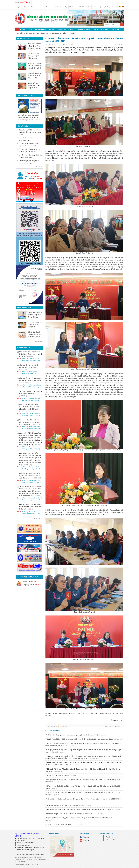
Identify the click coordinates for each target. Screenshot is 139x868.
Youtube (86, 840)
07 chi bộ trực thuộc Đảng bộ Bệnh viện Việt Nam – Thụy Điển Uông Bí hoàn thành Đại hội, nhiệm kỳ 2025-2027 (83, 787)
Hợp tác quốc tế (51, 7)
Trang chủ (19, 33)
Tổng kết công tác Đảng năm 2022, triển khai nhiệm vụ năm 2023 (75, 814)
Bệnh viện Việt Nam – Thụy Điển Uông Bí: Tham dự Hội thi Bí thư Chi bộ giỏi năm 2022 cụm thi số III (83, 819)
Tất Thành (35, 865)
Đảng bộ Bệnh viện (69, 33)
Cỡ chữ (116, 44)
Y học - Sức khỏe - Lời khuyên (65, 29)
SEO (29, 865)
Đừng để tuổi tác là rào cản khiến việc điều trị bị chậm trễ (34, 76)
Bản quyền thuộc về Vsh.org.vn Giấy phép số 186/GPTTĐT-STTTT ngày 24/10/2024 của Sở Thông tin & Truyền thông (30, 859)
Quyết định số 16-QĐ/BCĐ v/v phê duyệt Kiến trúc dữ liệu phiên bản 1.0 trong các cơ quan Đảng (85, 739)
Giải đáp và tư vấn (117, 29)
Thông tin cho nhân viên (22, 7)
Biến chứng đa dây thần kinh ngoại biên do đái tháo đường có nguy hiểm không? (35, 337)
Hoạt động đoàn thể (56, 33)
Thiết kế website (20, 865)
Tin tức (30, 29)
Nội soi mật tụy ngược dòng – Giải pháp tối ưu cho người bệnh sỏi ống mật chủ (34, 88)
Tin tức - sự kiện (23, 39)
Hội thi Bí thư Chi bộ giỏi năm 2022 (65, 824)
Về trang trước (52, 726)
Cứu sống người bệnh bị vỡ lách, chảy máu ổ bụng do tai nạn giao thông (30, 132)
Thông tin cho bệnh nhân (38, 7)
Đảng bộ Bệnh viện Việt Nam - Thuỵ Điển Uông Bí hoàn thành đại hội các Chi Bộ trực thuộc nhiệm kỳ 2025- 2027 (83, 781)
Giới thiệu (23, 29)
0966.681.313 (25, 2)
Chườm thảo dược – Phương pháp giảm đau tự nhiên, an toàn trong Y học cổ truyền (35, 317)
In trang (119, 726)
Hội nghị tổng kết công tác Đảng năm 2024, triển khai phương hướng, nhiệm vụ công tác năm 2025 (83, 800)
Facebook (87, 837)
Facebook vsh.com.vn (110, 838)
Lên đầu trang (64, 726)
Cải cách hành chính (75, 7)
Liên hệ (113, 7)
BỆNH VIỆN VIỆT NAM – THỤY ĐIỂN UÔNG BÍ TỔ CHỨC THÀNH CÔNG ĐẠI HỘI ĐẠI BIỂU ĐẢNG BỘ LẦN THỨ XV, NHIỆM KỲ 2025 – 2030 (83, 764)
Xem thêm (38, 166)
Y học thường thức (24, 307)
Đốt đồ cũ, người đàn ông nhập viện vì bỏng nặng (34, 56)
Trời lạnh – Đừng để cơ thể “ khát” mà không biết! (35, 325)
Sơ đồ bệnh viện (97, 7)
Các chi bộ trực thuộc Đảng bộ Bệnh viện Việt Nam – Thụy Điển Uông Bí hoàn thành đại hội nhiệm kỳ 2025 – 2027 (83, 794)
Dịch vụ (52, 29)
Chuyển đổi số (87, 7)
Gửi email (110, 726)
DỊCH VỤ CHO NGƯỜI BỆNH (26, 96)
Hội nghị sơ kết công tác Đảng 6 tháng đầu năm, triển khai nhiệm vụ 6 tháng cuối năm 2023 (83, 810)
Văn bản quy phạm (62, 7)
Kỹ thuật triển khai (41, 29)
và (26, 865)
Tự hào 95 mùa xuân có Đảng (62, 775)
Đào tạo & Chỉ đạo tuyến (101, 29)
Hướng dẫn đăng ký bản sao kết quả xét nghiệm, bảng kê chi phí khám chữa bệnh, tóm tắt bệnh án (29, 118)
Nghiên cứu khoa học (84, 29)
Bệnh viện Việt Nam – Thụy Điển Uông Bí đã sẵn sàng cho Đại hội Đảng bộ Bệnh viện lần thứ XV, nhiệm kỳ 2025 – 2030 (83, 770)
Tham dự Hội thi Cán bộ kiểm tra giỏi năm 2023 (69, 805)
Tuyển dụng (106, 7)
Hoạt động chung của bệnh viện (39, 33)
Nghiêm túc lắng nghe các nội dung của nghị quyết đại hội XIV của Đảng (77, 735)
